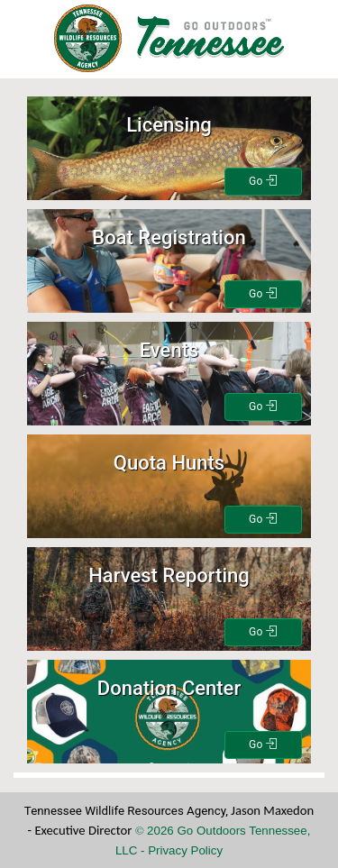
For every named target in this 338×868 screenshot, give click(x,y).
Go (263, 181)
